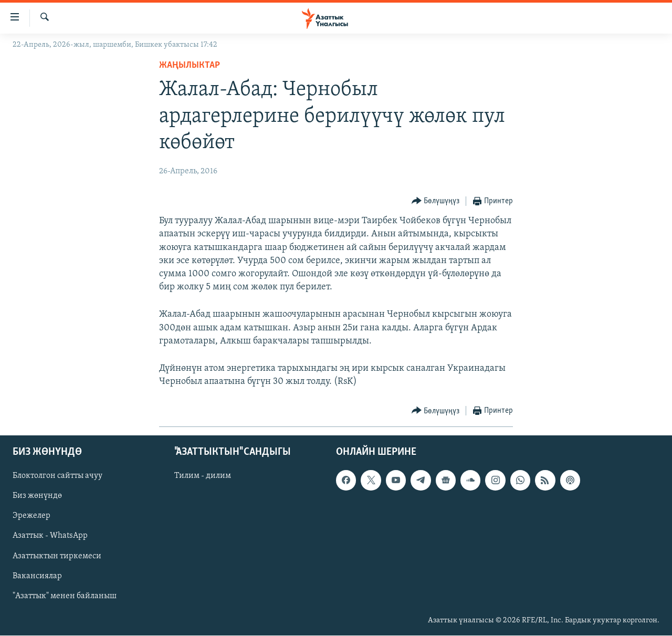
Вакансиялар (37, 576)
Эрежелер (31, 516)
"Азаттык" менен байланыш (65, 596)
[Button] (436, 201)
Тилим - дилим (203, 476)
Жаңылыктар (190, 65)
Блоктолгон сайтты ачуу (57, 476)
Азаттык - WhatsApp (50, 536)
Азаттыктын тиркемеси (57, 556)
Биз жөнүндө (37, 496)
